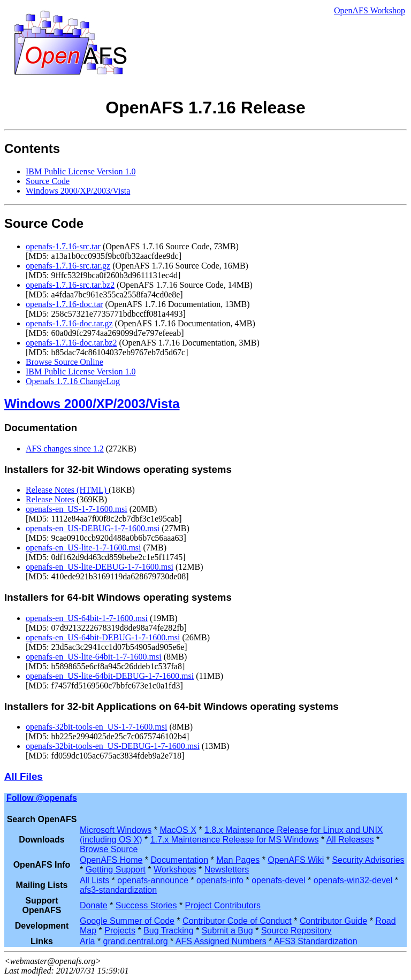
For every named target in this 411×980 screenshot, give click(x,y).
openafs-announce (153, 880)
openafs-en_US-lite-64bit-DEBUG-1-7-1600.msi (110, 676)
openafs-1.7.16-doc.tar (64, 304)
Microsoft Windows (116, 830)
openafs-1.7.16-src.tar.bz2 (70, 285)
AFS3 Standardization (316, 941)
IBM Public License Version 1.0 (81, 171)
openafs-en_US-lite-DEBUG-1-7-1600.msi (100, 567)
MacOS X (178, 830)
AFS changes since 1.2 (65, 449)
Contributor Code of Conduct (237, 921)
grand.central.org (136, 941)
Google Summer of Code (127, 921)
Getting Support (116, 870)
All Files (24, 776)
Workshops (175, 870)
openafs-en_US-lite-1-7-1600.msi (83, 548)
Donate (94, 905)
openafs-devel (279, 880)
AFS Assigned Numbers (221, 941)
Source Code (48, 181)
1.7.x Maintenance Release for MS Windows (235, 840)
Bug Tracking (168, 931)
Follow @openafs (42, 798)
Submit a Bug (227, 931)
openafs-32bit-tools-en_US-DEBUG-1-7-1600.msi (113, 746)
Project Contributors (223, 905)
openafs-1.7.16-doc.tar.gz (69, 323)
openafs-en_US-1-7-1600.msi (77, 509)
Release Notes (50, 499)
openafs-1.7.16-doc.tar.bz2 (71, 343)
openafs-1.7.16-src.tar (63, 246)
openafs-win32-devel (353, 880)
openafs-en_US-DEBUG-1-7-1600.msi (93, 528)
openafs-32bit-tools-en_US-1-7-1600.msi (96, 727)
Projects (120, 931)
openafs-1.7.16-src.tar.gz (68, 266)
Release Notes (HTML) (67, 490)
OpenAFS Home (111, 860)
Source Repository (296, 931)
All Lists (94, 880)
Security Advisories (368, 860)
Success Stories (146, 905)
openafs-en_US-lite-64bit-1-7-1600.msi (94, 657)
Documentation (180, 860)
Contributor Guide (333, 921)
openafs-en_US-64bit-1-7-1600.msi (87, 618)
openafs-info (220, 880)
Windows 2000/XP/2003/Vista (78, 191)
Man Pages (238, 860)
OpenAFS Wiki (296, 860)
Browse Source (109, 849)
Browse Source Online (64, 362)
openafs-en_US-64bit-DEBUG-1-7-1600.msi (103, 637)
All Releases (350, 840)
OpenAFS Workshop (370, 10)
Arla (87, 941)
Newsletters (227, 870)
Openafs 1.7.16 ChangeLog (73, 381)
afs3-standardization (118, 890)
